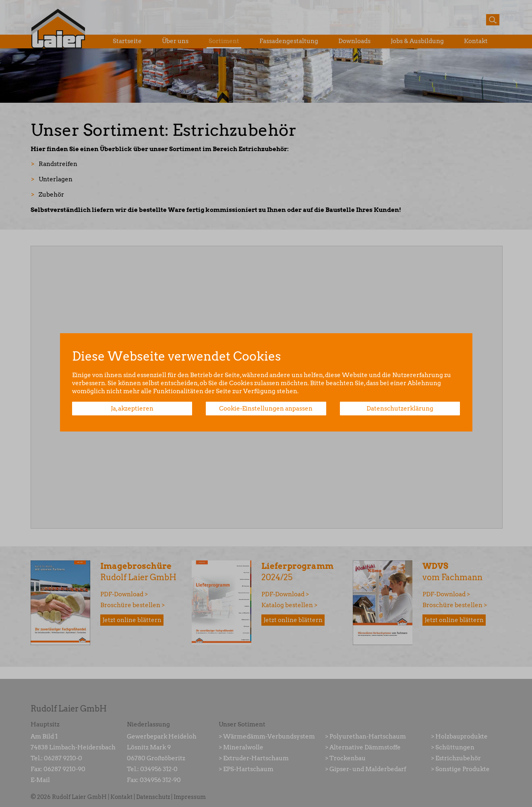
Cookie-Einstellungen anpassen (266, 409)
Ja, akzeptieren (132, 409)
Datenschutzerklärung (400, 409)
